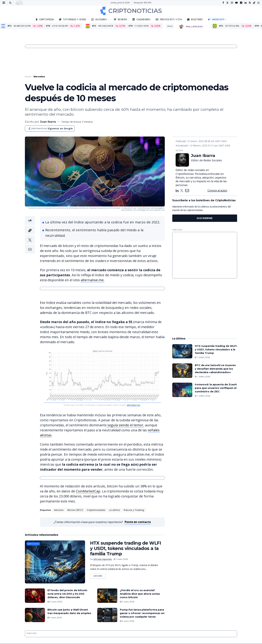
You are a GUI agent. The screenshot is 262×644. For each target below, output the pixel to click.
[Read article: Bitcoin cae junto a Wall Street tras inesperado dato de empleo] (35, 615)
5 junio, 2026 (127, 602)
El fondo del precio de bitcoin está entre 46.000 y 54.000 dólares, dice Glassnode (67, 594)
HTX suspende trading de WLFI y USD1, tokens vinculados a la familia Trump (125, 548)
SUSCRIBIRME (205, 218)
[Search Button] (10, 3)
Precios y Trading (134, 510)
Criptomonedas (96, 510)
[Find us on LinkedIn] (246, 3)
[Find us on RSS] (250, 3)
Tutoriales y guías (73, 19)
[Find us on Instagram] (232, 3)
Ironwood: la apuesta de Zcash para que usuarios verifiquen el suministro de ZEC (216, 388)
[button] (30, 235)
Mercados (39, 77)
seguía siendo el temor (125, 425)
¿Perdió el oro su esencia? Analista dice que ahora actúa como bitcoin (140, 594)
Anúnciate (216, 19)
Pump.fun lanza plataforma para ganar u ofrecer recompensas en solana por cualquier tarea (142, 613)
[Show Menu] (4, 3)
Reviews (121, 19)
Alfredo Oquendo (103, 559)
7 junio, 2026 (121, 559)
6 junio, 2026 (55, 602)
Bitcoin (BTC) (75, 510)
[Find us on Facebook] (223, 3)
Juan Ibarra (48, 122)
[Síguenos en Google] (50, 128)
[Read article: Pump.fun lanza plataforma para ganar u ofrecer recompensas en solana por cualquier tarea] (107, 615)
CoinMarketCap (88, 491)
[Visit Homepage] (131, 11)
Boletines (195, 19)
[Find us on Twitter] (227, 3)
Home (28, 77)
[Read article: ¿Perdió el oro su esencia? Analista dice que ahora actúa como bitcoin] (107, 596)
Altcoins (59, 510)
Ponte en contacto (138, 522)
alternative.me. (93, 280)
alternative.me (134, 405)
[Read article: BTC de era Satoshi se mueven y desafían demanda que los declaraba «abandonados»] (182, 371)
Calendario (141, 19)
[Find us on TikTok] (254, 3)
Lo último (115, 510)
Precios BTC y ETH (169, 19)
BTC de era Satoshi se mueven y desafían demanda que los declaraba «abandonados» (215, 369)
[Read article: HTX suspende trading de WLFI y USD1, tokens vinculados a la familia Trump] (55, 562)
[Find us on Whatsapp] (258, 3)
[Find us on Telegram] (241, 3)
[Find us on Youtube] (236, 3)
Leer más (99, 575)
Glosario (99, 19)
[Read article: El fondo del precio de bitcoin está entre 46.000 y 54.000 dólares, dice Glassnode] (35, 596)
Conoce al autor (217, 190)
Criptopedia (45, 19)
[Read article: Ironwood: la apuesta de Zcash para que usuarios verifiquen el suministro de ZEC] (182, 390)
